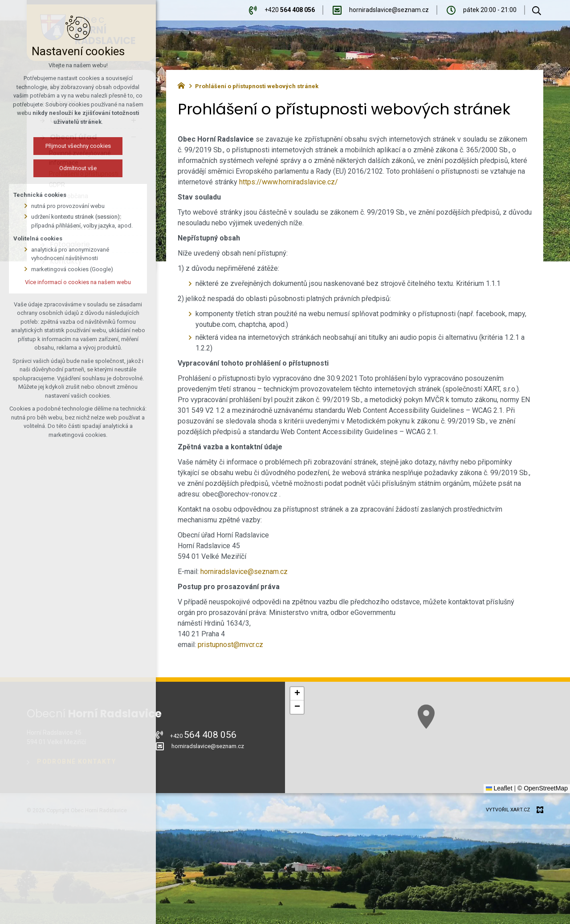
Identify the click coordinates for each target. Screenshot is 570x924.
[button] (297, 694)
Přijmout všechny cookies (67, 146)
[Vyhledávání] (537, 10)
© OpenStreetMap (543, 788)
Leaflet (499, 788)
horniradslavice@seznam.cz (244, 572)
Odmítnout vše (67, 168)
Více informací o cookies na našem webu (67, 282)
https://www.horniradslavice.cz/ (289, 182)
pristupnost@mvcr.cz (230, 645)
